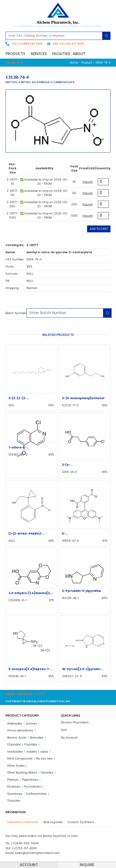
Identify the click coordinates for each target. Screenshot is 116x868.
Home (74, 63)
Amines (31, 724)
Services (40, 54)
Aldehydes (15, 724)
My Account (69, 738)
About (79, 54)
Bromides (37, 738)
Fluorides (31, 745)
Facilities (61, 54)
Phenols (13, 780)
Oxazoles (47, 773)
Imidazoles (15, 752)
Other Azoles (16, 766)
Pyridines (14, 787)
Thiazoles (14, 801)
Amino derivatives (20, 730)
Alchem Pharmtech (75, 723)
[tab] (22, 822)
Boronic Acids (17, 738)
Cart (64, 730)
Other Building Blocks (22, 773)
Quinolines (15, 794)
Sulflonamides (36, 794)
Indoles (32, 752)
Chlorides (14, 745)
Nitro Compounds (20, 759)
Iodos (44, 752)
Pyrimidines (33, 787)
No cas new (44, 759)
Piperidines (30, 780)
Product (87, 63)
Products (17, 54)
